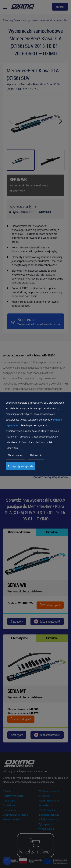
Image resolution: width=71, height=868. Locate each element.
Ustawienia (36, 455)
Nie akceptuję (15, 455)
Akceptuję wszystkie (21, 466)
